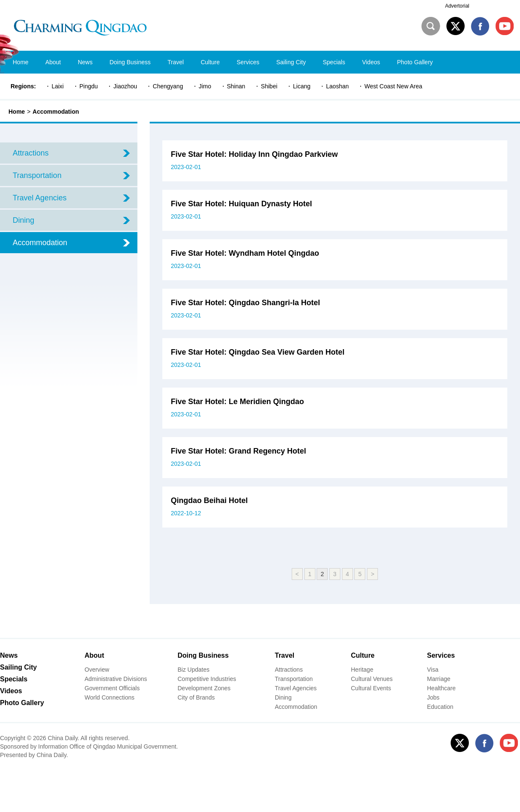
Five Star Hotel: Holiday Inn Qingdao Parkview (254, 154)
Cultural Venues (372, 679)
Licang (302, 86)
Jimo (205, 86)
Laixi (58, 86)
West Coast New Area (393, 86)
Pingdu (89, 86)
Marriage (439, 679)
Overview (97, 670)
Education (440, 707)
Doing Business (203, 655)
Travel (285, 655)
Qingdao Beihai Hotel (209, 500)
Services (441, 655)
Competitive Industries (207, 679)
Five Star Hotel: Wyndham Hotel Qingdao (245, 253)
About (94, 655)
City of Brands (196, 697)
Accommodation (56, 112)
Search (431, 26)
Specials (14, 679)
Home (17, 112)
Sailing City (18, 667)
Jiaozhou (125, 86)
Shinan (236, 86)
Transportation (294, 679)
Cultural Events (371, 688)
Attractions (289, 670)
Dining (283, 697)
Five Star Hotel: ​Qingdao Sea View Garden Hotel (258, 352)
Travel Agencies (296, 688)
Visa (433, 670)
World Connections (109, 697)
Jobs (433, 697)
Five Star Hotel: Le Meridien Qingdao (237, 402)
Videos (11, 691)
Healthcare (441, 688)
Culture (363, 655)
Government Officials (112, 688)
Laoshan (337, 86)
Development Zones (204, 688)
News (9, 655)
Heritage (362, 670)
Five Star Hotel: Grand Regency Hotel (238, 451)
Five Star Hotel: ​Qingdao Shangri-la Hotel (245, 303)
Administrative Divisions (116, 679)
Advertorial (457, 6)
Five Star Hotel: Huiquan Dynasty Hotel (241, 204)
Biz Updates (193, 670)
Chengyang (168, 86)
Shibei (269, 86)
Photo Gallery (22, 703)
